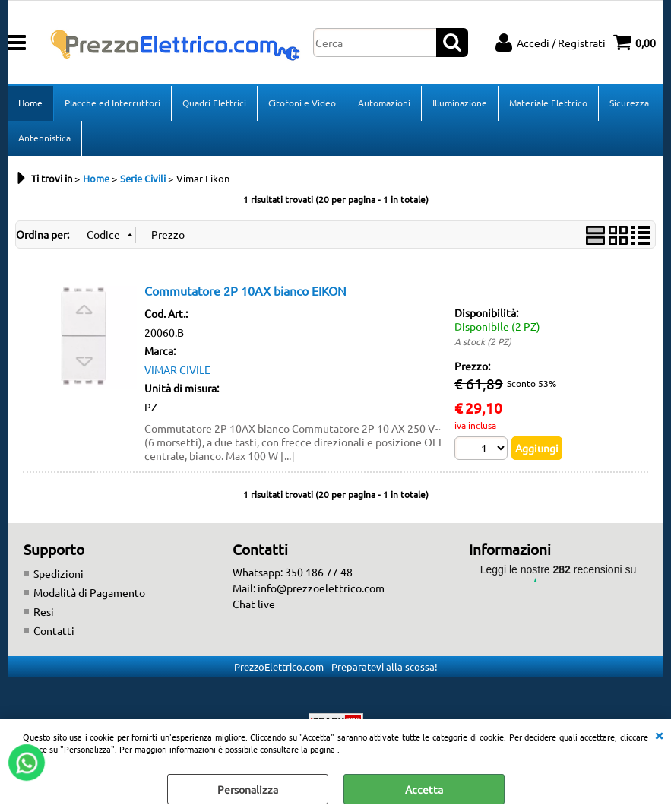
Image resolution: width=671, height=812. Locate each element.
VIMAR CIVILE (177, 370)
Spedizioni (59, 573)
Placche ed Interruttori (112, 103)
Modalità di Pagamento (89, 592)
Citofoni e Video (302, 103)
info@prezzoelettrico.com (321, 588)
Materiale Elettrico (548, 103)
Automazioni (384, 103)
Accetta (424, 789)
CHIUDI (659, 734)
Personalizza (248, 789)
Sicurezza (629, 103)
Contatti (54, 630)
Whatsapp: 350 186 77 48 (293, 572)
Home (30, 103)
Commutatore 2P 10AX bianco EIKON (245, 290)
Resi (44, 611)
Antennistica (44, 138)
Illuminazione (460, 103)
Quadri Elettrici (214, 103)
